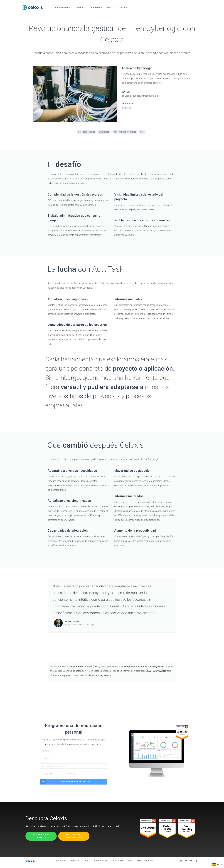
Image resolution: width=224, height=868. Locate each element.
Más (112, 6)
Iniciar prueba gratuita (41, 838)
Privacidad (119, 864)
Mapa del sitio (150, 864)
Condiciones (101, 864)
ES (216, 865)
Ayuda (85, 864)
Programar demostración (66, 784)
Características (64, 6)
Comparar (97, 6)
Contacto (125, 6)
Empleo (72, 864)
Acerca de (56, 864)
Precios (81, 6)
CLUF (133, 864)
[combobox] (217, 865)
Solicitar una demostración (74, 838)
